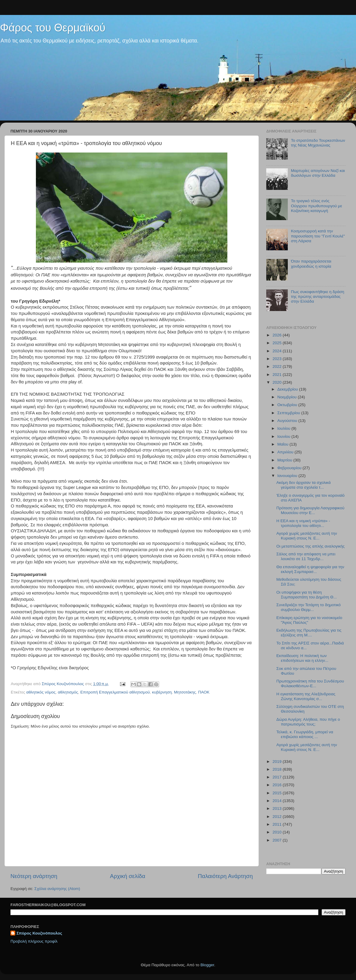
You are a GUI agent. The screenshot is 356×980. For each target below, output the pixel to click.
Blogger (207, 965)
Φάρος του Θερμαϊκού (53, 28)
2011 (278, 824)
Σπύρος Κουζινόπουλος (39, 933)
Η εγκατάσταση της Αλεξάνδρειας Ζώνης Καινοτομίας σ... (306, 696)
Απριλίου (286, 452)
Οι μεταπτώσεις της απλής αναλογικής (311, 546)
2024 (278, 351)
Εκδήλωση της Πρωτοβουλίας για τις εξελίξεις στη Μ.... (309, 633)
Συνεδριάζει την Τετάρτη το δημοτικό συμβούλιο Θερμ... (309, 607)
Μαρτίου (285, 460)
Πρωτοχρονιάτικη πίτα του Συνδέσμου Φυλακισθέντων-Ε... (310, 683)
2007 (278, 840)
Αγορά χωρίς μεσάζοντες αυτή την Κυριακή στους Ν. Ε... (307, 536)
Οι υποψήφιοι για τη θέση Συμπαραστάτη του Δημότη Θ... (307, 595)
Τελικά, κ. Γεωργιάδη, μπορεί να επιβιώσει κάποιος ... (305, 734)
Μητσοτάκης (185, 692)
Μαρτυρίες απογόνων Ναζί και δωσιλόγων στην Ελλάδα (318, 173)
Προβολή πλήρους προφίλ (34, 941)
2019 (278, 762)
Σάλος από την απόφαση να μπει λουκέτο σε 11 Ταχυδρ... (306, 556)
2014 (278, 801)
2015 (278, 793)
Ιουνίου (284, 436)
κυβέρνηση (162, 692)
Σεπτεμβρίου (289, 413)
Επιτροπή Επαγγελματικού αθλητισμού (115, 692)
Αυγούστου (288, 421)
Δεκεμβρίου (288, 389)
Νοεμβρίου (287, 397)
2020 (278, 382)
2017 (278, 777)
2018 (278, 769)
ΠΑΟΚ (204, 692)
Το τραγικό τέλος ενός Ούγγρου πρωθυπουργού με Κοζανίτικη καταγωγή (316, 206)
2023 (278, 359)
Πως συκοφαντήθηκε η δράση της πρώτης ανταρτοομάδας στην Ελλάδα (317, 297)
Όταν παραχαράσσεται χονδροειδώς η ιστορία (311, 264)
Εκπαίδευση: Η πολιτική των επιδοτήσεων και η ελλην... (302, 658)
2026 (278, 335)
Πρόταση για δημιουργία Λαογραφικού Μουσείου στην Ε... (310, 510)
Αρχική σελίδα (128, 876)
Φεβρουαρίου (290, 468)
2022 (278, 366)
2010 (278, 832)
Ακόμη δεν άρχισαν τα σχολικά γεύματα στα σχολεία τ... (304, 485)
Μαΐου (283, 444)
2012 (278, 817)
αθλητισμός (68, 692)
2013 (278, 808)
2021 (278, 375)
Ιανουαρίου (288, 476)
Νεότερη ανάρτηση (34, 876)
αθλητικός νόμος (41, 692)
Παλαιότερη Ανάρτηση (225, 876)
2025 (278, 343)
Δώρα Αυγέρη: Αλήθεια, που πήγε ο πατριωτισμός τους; (308, 722)
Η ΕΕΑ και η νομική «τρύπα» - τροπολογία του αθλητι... (303, 523)
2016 (278, 785)
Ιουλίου (284, 428)
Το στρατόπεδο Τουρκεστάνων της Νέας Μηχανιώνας (318, 143)
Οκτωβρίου (288, 405)
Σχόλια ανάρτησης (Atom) (57, 889)
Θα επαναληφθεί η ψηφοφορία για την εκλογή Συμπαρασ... (310, 569)
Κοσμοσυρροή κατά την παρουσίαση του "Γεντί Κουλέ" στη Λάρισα (318, 236)
